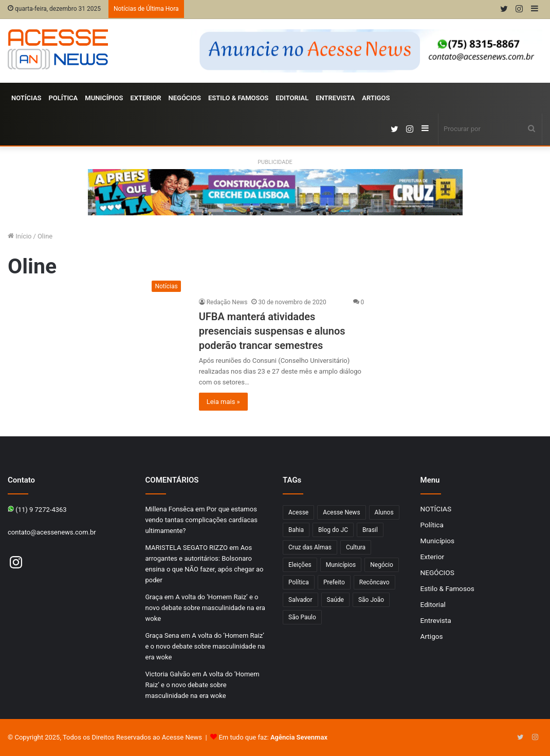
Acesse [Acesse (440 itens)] (298, 512)
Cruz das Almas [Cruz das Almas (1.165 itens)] (310, 547)
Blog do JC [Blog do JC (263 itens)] (333, 530)
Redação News (227, 302)
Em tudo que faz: (273, 737)
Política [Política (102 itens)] (299, 582)
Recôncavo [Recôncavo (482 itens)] (374, 582)
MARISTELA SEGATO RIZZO (187, 548)
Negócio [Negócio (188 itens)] (382, 565)
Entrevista (335, 98)
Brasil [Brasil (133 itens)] (370, 530)
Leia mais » (223, 402)
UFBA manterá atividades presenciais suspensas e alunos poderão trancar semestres (272, 331)
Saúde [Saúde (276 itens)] (335, 600)
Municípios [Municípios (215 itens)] (341, 565)
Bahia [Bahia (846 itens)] (296, 530)
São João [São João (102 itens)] (371, 600)
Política (63, 98)
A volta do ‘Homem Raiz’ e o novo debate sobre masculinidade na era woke (205, 608)
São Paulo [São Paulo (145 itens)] (302, 617)
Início (20, 236)
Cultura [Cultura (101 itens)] (356, 547)
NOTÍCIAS (26, 98)
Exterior (145, 98)
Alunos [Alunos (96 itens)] (384, 512)
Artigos (376, 98)
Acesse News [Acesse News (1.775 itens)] (341, 512)
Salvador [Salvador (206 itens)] (300, 600)
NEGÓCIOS (185, 98)
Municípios (104, 98)
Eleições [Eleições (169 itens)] (300, 565)
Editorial (292, 98)
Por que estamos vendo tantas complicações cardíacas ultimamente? (202, 520)
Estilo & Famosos (238, 98)
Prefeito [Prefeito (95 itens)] (334, 582)
